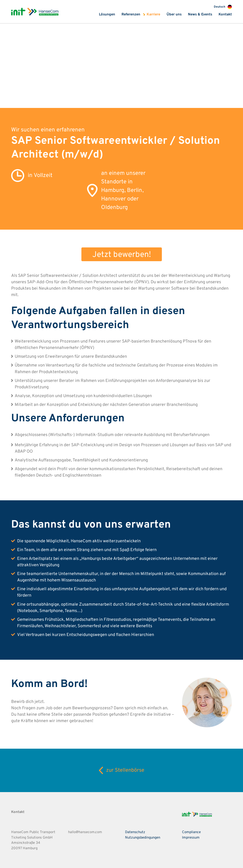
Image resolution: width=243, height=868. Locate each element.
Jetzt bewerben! (122, 255)
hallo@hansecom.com (85, 832)
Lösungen (107, 15)
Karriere (153, 15)
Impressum (191, 838)
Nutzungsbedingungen (143, 838)
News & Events (200, 15)
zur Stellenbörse (122, 770)
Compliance (191, 832)
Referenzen (131, 15)
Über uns (174, 15)
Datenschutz (135, 832)
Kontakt (225, 15)
